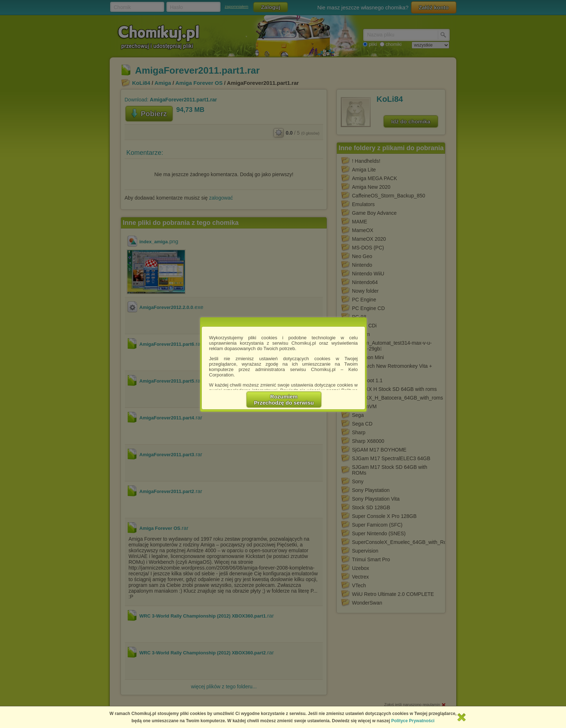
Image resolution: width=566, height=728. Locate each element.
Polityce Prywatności (413, 721)
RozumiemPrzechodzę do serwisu (284, 400)
